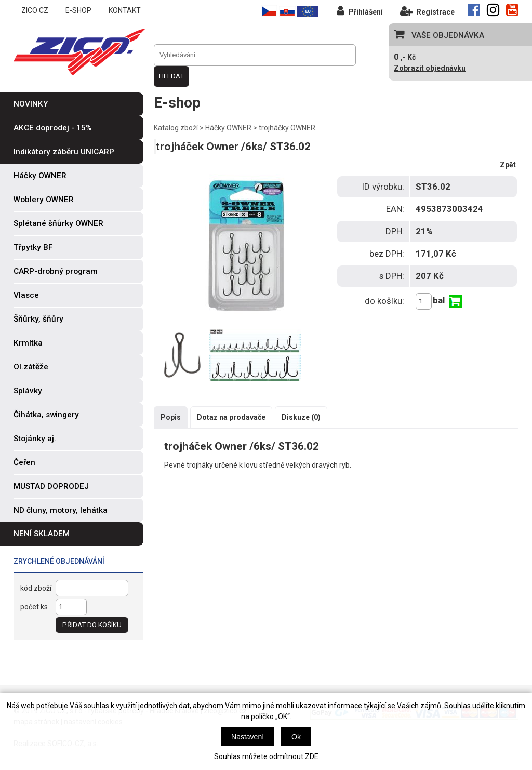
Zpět (508, 165)
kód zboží (36, 588)
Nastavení (248, 737)
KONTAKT (125, 10)
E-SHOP (78, 10)
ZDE (312, 756)
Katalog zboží (176, 128)
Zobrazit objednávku (430, 68)
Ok (296, 737)
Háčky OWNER (228, 128)
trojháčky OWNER (287, 128)
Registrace (427, 11)
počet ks (34, 607)
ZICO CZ (35, 10)
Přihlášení (360, 11)
